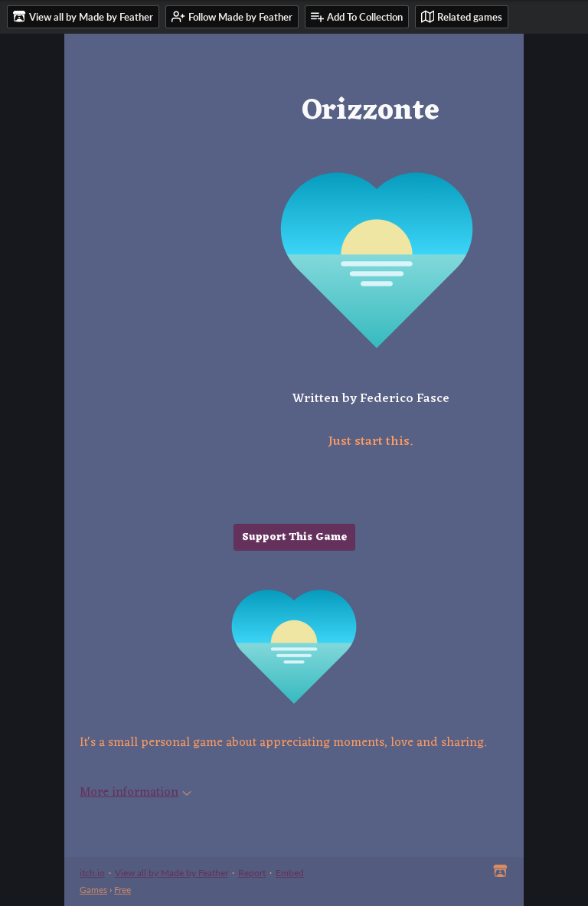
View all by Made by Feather (171, 873)
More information (136, 793)
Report (252, 873)
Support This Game (294, 537)
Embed (290, 873)
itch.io (92, 873)
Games (93, 890)
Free (122, 890)
